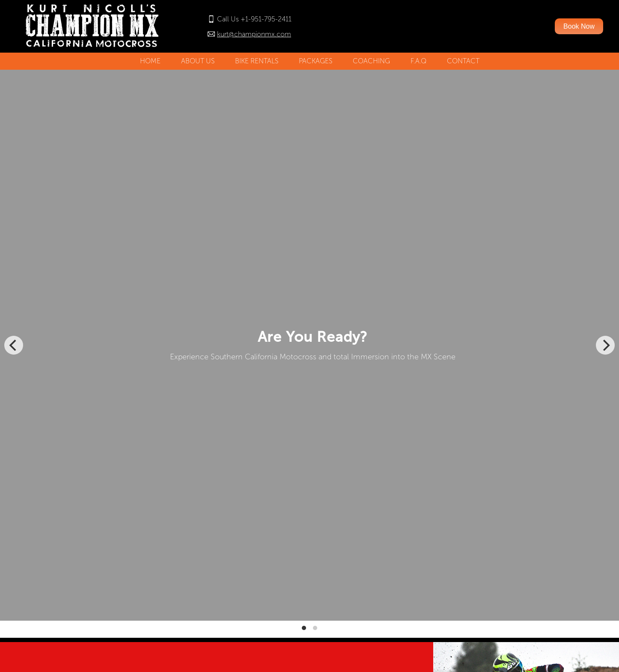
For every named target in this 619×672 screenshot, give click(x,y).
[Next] (605, 345)
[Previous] (14, 345)
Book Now (579, 26)
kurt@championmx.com (254, 34)
